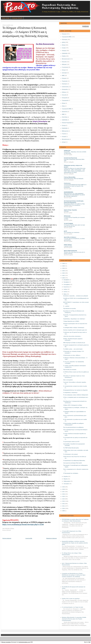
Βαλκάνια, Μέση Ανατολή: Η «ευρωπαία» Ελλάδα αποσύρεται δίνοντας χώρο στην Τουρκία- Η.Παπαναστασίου (74, 619)
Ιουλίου (65, 289)
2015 (64, 496)
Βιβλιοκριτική (65, 131)
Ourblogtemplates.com (24, 642)
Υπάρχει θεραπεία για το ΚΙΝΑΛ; (71, 321)
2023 (64, 271)
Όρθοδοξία (65, 128)
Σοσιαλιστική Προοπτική (70, 158)
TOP (89, 642)
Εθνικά (64, 45)
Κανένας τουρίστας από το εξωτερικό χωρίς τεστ (75, 330)
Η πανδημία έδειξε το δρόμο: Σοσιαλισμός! (74, 328)
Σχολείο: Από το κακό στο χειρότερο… (71, 599)
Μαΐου (65, 294)
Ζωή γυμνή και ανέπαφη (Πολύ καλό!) (73, 463)
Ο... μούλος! (66, 306)
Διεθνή (64, 42)
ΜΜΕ (63, 75)
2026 (64, 263)
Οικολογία (64, 84)
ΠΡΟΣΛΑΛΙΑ (67, 216)
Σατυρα (64, 125)
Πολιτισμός (65, 39)
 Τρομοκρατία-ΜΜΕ (67, 109)
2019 (64, 487)
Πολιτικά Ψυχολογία (67, 123)
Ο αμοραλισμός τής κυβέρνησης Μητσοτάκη (74, 460)
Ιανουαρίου (66, 484)
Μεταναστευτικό (66, 59)
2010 (64, 508)
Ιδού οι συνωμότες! (68, 380)
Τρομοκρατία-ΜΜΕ (67, 37)
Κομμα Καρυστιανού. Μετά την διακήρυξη (74, 179)
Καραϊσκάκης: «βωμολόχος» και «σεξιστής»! (74, 319)
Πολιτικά (64, 34)
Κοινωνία (64, 62)
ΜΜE (63, 114)
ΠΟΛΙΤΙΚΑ (65, 117)
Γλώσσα (64, 134)
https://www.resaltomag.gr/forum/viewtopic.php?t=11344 (23, 524)
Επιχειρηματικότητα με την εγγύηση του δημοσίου (76, 390)
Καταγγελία (65, 98)
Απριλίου (66, 476)
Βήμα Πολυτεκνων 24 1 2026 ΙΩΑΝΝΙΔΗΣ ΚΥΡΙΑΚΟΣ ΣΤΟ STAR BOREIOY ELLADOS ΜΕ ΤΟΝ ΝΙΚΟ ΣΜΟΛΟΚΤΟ (74, 195)
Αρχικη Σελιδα (6, 18)
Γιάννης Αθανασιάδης (70, 177)
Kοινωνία (64, 95)
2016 (64, 494)
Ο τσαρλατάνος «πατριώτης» (70, 393)
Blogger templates (6, 642)
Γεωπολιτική (65, 67)
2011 (64, 506)
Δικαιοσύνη (65, 112)
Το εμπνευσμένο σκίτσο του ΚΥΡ (71, 442)
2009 (64, 511)
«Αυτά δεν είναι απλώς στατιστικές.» (72, 336)
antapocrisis (67, 150)
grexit (65, 231)
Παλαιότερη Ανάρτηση (51, 538)
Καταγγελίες (65, 89)
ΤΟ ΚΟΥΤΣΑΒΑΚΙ (68, 224)
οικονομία (64, 73)
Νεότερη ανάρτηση (7, 538)
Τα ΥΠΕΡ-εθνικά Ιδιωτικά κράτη (71, 448)
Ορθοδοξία (65, 53)
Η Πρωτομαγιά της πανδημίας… (71, 473)
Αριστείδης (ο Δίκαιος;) (70, 237)
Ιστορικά (64, 137)
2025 (64, 266)
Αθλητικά (64, 64)
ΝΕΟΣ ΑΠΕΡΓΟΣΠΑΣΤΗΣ (70, 251)
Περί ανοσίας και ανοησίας (70, 370)
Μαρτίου (66, 479)
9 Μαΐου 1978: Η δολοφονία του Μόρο (73, 405)
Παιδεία (64, 56)
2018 (64, 489)
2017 (64, 492)
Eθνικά (64, 103)
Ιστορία (64, 48)
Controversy (67, 183)
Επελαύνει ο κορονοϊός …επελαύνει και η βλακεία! (76, 296)
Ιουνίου (65, 292)
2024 (64, 268)
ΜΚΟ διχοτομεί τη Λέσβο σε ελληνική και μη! (74, 343)
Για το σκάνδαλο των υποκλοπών (72, 232)
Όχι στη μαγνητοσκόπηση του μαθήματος (74, 427)
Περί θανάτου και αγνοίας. (70, 308)
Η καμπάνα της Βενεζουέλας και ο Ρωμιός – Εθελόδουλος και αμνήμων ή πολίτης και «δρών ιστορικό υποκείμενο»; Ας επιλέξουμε (74, 575)
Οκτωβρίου (66, 282)
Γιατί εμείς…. (67, 211)
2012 (64, 504)
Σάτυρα (64, 70)
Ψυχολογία (65, 81)
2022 (64, 273)
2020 (64, 278)
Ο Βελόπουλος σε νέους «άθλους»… (72, 355)
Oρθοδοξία (65, 120)
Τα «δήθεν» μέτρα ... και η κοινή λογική (73, 349)
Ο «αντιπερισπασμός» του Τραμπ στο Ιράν (72, 607)
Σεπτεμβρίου (67, 284)
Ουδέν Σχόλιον (68, 245)
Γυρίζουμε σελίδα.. (68, 246)
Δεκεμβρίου (67, 280)
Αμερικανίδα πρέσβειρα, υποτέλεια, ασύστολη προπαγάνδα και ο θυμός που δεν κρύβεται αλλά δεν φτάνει (75, 543)
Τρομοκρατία (65, 100)
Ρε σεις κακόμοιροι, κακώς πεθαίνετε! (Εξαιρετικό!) (76, 395)
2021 (64, 275)
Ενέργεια (64, 78)
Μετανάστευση (66, 139)
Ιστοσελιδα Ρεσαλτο (17, 18)
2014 (64, 499)
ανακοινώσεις (65, 87)
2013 (64, 501)
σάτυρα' (64, 142)
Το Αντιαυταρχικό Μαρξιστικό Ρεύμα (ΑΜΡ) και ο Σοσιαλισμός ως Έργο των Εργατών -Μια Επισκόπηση (75, 186)
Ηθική (63, 106)
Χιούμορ (64, 51)
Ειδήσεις (64, 92)
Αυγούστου (66, 287)
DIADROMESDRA (69, 192)
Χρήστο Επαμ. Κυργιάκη (70, 210)
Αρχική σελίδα (29, 538)
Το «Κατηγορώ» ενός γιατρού (71, 454)
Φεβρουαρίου (67, 481)
